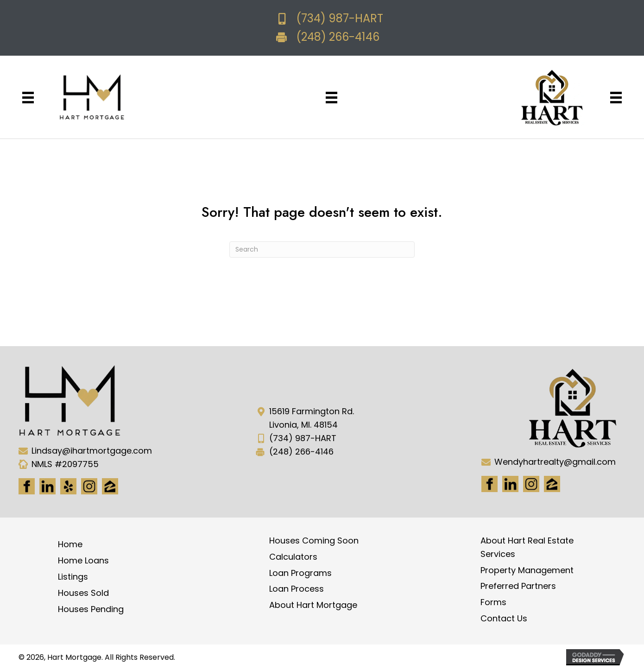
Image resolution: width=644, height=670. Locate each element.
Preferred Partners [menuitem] (518, 586)
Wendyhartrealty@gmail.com (555, 462)
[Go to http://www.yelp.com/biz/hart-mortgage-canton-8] (68, 486)
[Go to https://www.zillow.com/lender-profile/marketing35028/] (110, 486)
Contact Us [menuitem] (504, 618)
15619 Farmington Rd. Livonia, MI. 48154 (312, 418)
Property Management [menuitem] (527, 570)
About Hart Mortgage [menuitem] (313, 605)
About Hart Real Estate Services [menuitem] (527, 547)
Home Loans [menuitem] (83, 560)
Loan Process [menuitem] (297, 589)
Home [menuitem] (70, 544)
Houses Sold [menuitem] (83, 593)
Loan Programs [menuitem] (300, 573)
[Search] (322, 250)
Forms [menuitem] (493, 602)
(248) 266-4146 (338, 37)
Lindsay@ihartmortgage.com (92, 451)
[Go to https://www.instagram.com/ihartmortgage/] (89, 486)
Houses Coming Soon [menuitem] (314, 540)
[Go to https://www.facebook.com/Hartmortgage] (27, 486)
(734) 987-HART (340, 18)
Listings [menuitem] (73, 577)
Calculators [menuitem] (293, 557)
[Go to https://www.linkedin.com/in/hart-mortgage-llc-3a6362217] (47, 486)
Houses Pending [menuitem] (91, 609)
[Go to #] (531, 484)
